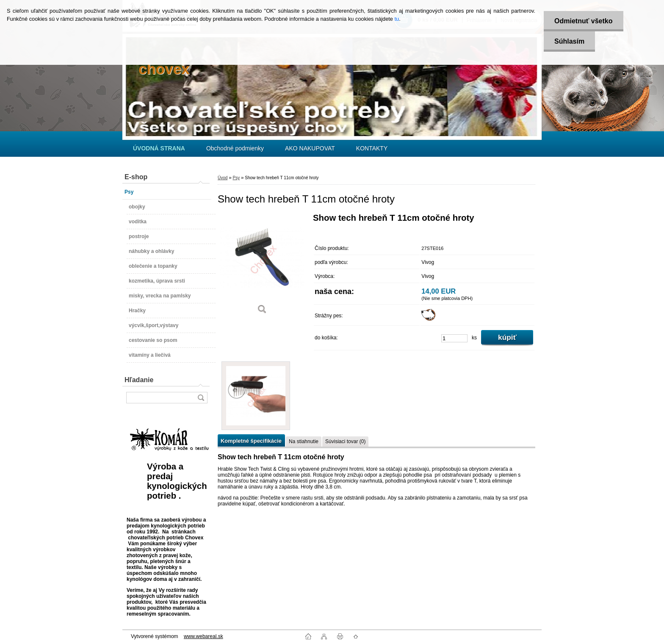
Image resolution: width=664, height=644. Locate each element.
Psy (236, 178)
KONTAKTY (372, 148)
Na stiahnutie (304, 441)
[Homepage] (159, 148)
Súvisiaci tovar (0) (345, 441)
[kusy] (454, 338)
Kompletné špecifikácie (251, 441)
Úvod (223, 178)
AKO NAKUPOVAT (310, 148)
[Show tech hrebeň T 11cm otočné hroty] (262, 267)
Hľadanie (139, 380)
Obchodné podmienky (235, 148)
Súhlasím (569, 41)
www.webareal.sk (203, 636)
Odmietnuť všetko (583, 21)
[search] (201, 398)
